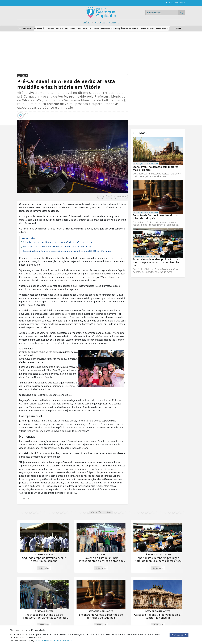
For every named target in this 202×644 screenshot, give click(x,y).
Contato (114, 23)
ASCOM (25, 498)
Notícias (101, 23)
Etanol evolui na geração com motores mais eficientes (48, 28)
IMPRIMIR (121, 197)
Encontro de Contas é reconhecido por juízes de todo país (109, 28)
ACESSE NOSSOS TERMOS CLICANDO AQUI (53, 641)
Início (88, 23)
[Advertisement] (101, 50)
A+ (109, 197)
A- (100, 197)
